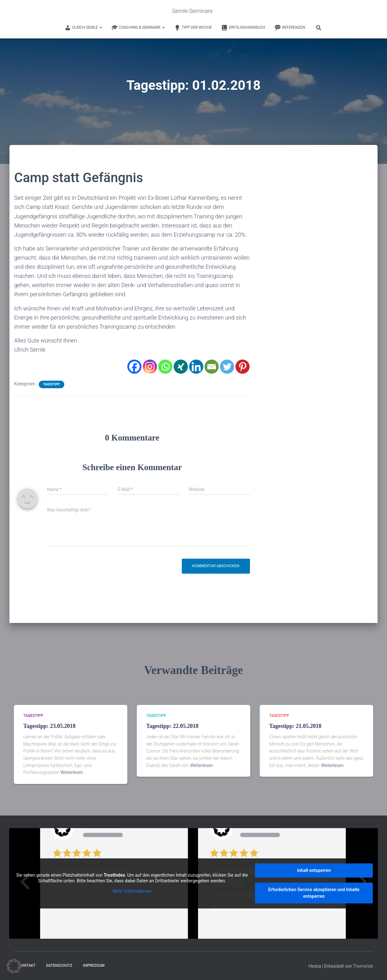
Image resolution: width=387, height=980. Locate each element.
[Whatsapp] (165, 367)
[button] (14, 966)
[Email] (212, 367)
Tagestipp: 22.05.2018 (172, 726)
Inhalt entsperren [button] (314, 870)
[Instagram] (150, 367)
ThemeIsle (363, 966)
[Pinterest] (243, 367)
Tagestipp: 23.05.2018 (49, 726)
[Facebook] (134, 367)
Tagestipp (52, 384)
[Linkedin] (196, 367)
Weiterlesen (72, 772)
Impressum (94, 965)
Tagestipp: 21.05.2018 (295, 726)
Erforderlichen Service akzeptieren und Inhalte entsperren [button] (314, 893)
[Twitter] (227, 367)
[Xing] (181, 367)
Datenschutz (59, 965)
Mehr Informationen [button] (132, 891)
